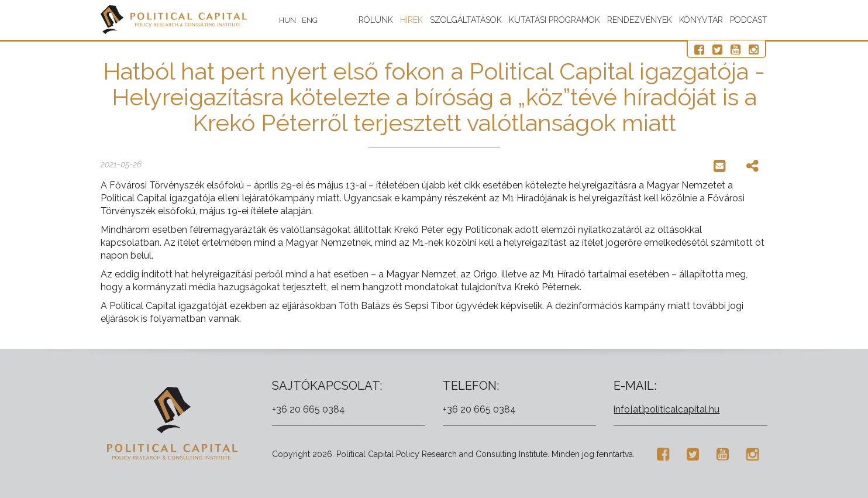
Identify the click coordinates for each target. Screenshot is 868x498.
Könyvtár (701, 20)
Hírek (411, 20)
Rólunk (376, 20)
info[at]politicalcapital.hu (666, 409)
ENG (310, 20)
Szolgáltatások (466, 20)
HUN (287, 20)
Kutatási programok (554, 20)
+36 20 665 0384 (309, 409)
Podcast (749, 20)
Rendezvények (640, 20)
